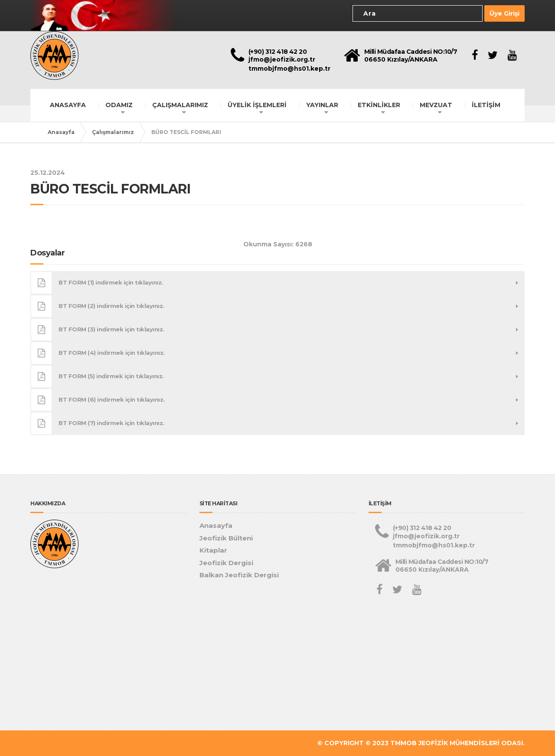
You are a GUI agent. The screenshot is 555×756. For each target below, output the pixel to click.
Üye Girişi (504, 13)
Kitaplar (213, 550)
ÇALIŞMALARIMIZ (180, 105)
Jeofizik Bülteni (226, 538)
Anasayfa (61, 132)
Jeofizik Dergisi (226, 563)
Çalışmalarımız (113, 132)
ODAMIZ (119, 105)
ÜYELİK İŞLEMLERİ (257, 105)
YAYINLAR (322, 105)
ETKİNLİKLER (379, 105)
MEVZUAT (436, 105)
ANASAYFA (68, 105)
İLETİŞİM (486, 105)
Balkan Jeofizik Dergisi (239, 575)
